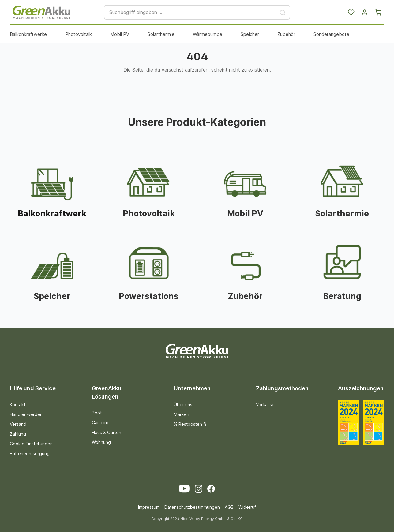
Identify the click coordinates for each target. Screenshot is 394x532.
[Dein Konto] (365, 12)
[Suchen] (283, 12)
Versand (18, 424)
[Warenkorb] (378, 12)
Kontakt (18, 405)
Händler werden (26, 414)
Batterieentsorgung (30, 453)
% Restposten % (190, 424)
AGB (229, 507)
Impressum (149, 507)
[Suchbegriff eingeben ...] (190, 12)
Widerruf (247, 507)
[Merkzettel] (351, 12)
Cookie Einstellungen (31, 444)
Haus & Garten (107, 432)
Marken (182, 414)
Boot (97, 413)
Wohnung (101, 442)
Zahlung (18, 434)
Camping (101, 423)
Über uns (183, 405)
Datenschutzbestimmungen (192, 507)
